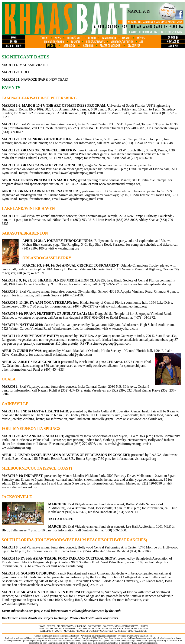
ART (146, 629)
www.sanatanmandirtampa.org (120, 184)
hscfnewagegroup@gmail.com (110, 343)
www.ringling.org (67, 248)
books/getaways (122, 629)
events (51, 626)
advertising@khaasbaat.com (104, 636)
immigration (46, 629)
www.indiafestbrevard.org (20, 487)
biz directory (65, 626)
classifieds (107, 631)
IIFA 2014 (138, 629)
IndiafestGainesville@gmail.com (100, 419)
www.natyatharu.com (124, 329)
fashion (106, 629)
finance (60, 629)
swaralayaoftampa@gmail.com (82, 173)
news (117, 626)
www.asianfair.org (70, 566)
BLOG (131, 631)
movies (96, 629)
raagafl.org (149, 459)
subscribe (80, 626)
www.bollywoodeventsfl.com (97, 366)
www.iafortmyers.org (16, 447)
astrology (46, 631)
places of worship (88, 631)
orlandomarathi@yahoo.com (72, 355)
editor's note (130, 626)
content (108, 626)
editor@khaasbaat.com (88, 611)
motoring (70, 631)
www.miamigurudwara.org (20, 604)
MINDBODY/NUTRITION (78, 629)
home (42, 626)
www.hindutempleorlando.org (151, 284)
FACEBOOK (141, 631)
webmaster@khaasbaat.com (140, 636)
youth (58, 631)
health (144, 626)
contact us (94, 626)
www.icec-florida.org (148, 419)
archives (120, 631)
